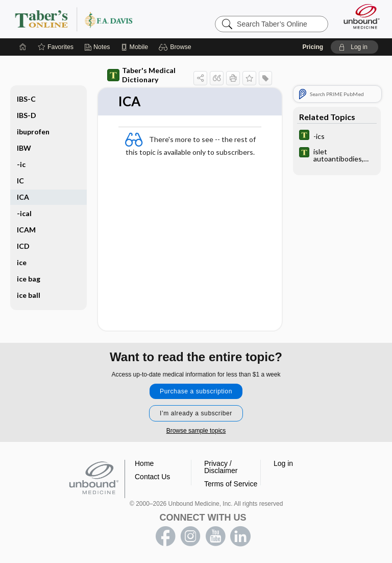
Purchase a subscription (196, 391)
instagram (190, 536)
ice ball (29, 295)
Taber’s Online (94, 19)
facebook (165, 536)
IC (20, 181)
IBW (24, 148)
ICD (23, 246)
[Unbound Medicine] (358, 16)
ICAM (26, 230)
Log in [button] (283, 463)
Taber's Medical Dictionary (141, 75)
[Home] (23, 47)
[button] (176, 47)
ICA (23, 197)
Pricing (313, 47)
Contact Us (152, 477)
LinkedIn (240, 536)
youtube (215, 536)
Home (144, 463)
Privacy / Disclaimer (221, 467)
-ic (21, 164)
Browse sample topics (196, 431)
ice (22, 262)
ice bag (29, 279)
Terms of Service (231, 484)
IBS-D (27, 115)
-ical (24, 213)
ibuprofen (33, 132)
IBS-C (26, 99)
